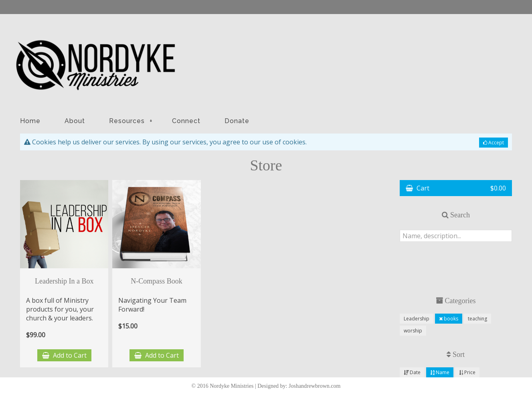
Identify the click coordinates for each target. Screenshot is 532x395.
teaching (477, 319)
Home (30, 121)
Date (412, 372)
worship (413, 331)
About (75, 121)
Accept (494, 143)
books (449, 319)
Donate (237, 121)
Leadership (417, 319)
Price (467, 372)
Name (440, 372)
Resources (131, 121)
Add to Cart (64, 355)
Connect (186, 121)
